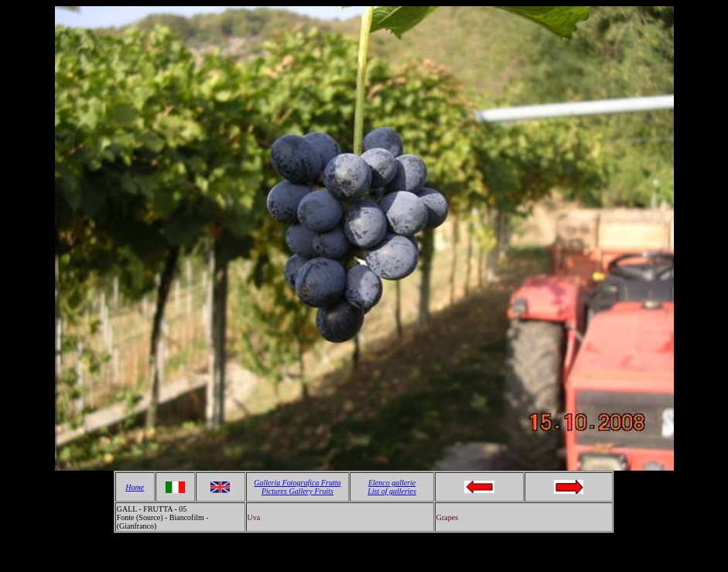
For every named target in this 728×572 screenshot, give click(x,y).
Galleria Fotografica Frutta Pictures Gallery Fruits (297, 487)
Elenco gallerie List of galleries (392, 487)
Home (135, 487)
